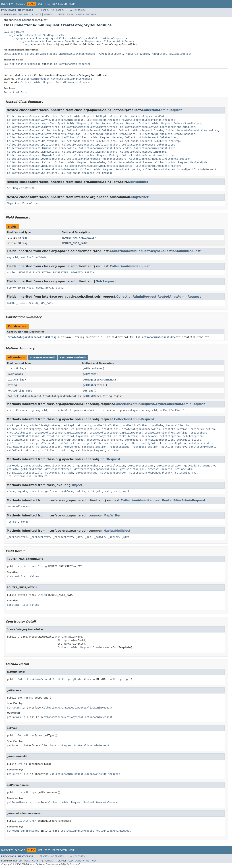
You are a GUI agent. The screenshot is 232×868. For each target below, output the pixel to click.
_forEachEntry (17, 537)
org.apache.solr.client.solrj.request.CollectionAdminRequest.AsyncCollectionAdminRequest (77, 41)
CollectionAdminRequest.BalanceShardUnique (170, 123)
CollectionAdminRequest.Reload (29, 162)
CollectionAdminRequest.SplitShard (32, 173)
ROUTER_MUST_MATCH (75, 243)
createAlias (110, 429)
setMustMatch (92, 396)
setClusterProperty (203, 447)
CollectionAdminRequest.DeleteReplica (88, 141)
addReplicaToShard (107, 425)
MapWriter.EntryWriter (23, 203)
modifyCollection (154, 443)
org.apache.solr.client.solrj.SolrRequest (34, 35)
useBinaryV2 (44, 288)
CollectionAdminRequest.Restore (158, 166)
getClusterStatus (189, 440)
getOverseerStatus (20, 443)
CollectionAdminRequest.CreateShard (109, 134)
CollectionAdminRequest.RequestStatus (35, 166)
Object (77, 485)
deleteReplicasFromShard (104, 440)
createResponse (18, 410)
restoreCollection (145, 447)
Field (27, 14)
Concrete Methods (73, 358)
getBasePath (32, 466)
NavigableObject (180, 54)
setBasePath (184, 469)
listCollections (69, 443)
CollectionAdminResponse (109, 38)
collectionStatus (56, 429)
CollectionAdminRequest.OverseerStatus (35, 159)
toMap (25, 522)
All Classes (77, 10)
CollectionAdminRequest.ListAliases (33, 152)
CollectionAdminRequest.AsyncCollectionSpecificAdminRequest (131, 120)
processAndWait (61, 410)
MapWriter (159, 54)
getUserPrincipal (132, 469)
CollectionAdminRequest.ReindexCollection (160, 159)
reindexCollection (20, 447)
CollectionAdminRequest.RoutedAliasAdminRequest (60, 54)
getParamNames (93, 368)
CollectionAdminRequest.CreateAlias (192, 130)
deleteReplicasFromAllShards (63, 440)
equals (22, 491)
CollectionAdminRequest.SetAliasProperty (110, 169)
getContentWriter (169, 466)
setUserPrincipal (19, 476)
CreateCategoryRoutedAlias (27, 337)
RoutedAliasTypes (20, 391)
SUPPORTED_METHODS (20, 288)
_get (79, 537)
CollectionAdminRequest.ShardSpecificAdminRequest (180, 169)
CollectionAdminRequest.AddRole (143, 116)
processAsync (108, 410)
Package (20, 4)
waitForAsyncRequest (90, 450)
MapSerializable (137, 54)
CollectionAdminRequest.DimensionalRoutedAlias (41, 148)
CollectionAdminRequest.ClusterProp (33, 127)
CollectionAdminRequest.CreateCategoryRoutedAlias (44, 134)
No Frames (57, 10)
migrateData (130, 443)
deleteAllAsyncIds (75, 436)
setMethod (52, 473)
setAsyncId (149, 410)
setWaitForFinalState (175, 410)
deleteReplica (170, 436)
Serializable (13, 54)
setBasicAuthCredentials (25, 473)
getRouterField (94, 385)
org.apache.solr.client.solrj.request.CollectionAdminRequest (52, 38)
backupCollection (178, 425)
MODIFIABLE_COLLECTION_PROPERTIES (44, 272)
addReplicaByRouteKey (45, 425)
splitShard (50, 450)
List (11, 368)
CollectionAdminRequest (20, 64)
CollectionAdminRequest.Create (141, 130)
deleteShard (133, 440)
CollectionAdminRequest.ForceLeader (105, 148)
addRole (158, 425)
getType (88, 391)
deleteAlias (51, 436)
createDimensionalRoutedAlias (166, 433)
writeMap (114, 450)
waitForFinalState (34, 257)
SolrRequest (138, 182)
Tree (47, 4)
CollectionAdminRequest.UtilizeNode (87, 173)
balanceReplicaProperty (24, 429)
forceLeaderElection (159, 440)
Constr (37, 14)
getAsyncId (39, 410)
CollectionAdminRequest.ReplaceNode (181, 162)
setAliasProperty (174, 447)
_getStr (99, 537)
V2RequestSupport (111, 54)
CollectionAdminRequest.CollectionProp (35, 130)
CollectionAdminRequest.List (155, 148)
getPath (12, 469)
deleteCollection (126, 436)
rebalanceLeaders (201, 443)
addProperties (17, 425)
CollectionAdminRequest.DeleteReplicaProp (149, 141)
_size (125, 537)
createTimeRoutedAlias (23, 436)
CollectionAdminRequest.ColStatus (91, 130)
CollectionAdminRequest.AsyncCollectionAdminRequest (54, 79)
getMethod (210, 466)
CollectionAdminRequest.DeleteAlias (151, 137)
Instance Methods (42, 358)
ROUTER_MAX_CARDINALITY (79, 238)
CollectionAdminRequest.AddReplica (32, 116)
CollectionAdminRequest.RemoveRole (80, 162)
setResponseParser (113, 473)
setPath (67, 473)
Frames (44, 10)
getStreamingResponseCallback (96, 469)
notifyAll (95, 491)
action (12, 272)
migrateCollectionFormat (101, 443)
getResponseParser (58, 469)
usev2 (60, 288)
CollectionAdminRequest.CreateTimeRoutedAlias (41, 137)
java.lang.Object (14, 32)
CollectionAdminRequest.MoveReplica (148, 155)
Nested (17, 14)
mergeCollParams (18, 506)
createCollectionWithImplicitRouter (61, 433)
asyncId (12, 257)
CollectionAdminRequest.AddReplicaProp (89, 116)
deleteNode (149, 436)
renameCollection (94, 447)
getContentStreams (141, 466)
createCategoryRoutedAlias (141, 429)
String (23, 238)
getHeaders (192, 466)
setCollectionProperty (23, 450)
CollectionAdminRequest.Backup (113, 123)
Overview (7, 4)
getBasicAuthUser (90, 466)
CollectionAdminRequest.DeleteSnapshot (90, 145)
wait (108, 491)
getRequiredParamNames (99, 380)
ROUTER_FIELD (16, 303)
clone (11, 491)
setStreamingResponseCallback (151, 473)
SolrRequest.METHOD (21, 188)
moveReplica (178, 443)
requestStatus (119, 447)
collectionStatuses (85, 429)
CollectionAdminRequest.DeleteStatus (148, 145)
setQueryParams (86, 473)
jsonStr (12, 522)
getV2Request (45, 443)
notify (80, 491)
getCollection (115, 466)
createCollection (175, 429)
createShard (199, 433)
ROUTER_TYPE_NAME (41, 303)
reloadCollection (48, 447)
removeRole (71, 447)
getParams (90, 374)
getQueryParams (32, 469)
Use (40, 4)
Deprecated (60, 4)
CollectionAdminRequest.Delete (100, 137)
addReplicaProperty (77, 425)
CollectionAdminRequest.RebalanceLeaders (97, 159)
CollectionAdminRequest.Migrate (143, 152)
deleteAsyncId (101, 436)
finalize (36, 491)
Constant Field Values (23, 576)
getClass (51, 491)
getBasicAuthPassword (59, 466)
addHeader (14, 466)
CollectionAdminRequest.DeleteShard (33, 145)
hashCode (67, 491)
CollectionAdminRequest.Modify (96, 155)
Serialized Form (15, 92)
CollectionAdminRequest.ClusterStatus (89, 127)
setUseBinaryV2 (186, 473)
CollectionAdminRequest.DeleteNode (32, 141)
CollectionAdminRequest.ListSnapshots (89, 152)
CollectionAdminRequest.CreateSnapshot (167, 134)
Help (72, 4)
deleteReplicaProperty (23, 440)
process (153, 469)
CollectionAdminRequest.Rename (130, 162)
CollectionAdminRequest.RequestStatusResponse (99, 166)
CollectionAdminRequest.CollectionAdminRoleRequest (158, 127)
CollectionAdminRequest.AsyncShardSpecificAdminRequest (48, 123)
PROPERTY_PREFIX (83, 272)
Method (48, 14)
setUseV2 (41, 476)
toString (67, 450)
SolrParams (15, 374)
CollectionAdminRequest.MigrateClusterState (39, 155)
